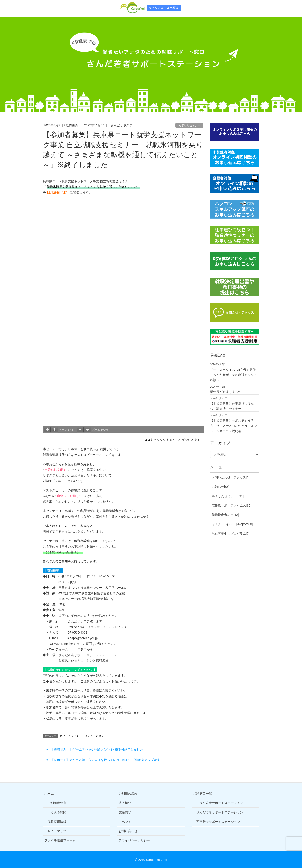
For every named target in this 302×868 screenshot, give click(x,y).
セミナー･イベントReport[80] (232, 524)
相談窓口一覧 (203, 794)
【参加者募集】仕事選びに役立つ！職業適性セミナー (232, 406)
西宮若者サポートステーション (218, 822)
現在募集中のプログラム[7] (231, 534)
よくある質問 (57, 812)
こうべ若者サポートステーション (220, 803)
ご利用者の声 (57, 803)
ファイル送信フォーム (60, 840)
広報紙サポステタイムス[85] (231, 505)
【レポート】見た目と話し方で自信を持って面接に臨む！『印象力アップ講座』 (107, 760)
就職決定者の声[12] (225, 515)
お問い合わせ (128, 831)
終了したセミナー (189, 125)
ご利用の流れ (128, 794)
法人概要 (125, 803)
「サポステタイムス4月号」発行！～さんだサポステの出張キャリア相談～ (234, 375)
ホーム (49, 794)
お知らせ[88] (220, 487)
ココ (147, 440)
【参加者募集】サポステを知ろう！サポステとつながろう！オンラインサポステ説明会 (234, 426)
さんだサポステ (95, 736)
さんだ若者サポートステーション (220, 812)
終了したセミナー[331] (228, 496)
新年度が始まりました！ (227, 392)
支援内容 (125, 812)
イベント (125, 822)
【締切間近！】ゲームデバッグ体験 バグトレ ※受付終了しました (97, 749)
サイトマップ (57, 831)
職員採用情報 (57, 822)
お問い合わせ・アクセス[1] (231, 477)
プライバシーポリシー (134, 840)
